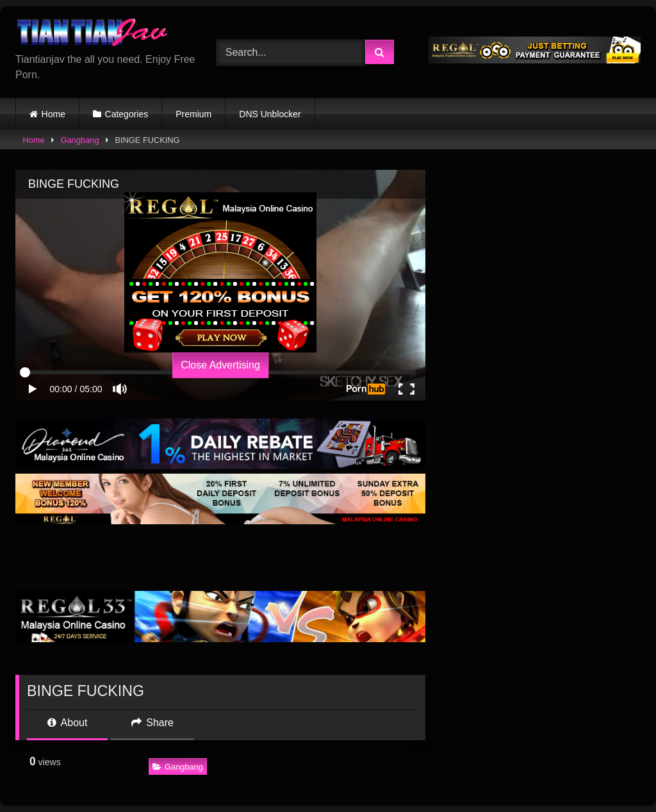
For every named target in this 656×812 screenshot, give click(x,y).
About (67, 723)
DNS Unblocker (270, 114)
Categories (127, 114)
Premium (193, 114)
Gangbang (80, 140)
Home (53, 114)
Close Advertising (220, 365)
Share (152, 723)
